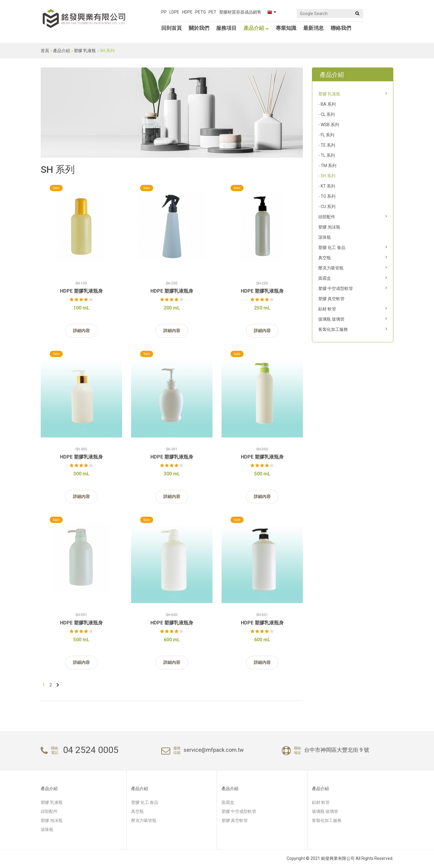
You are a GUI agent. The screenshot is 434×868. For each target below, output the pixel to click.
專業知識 (286, 28)
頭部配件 (327, 217)
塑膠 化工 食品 (332, 247)
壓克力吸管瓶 (331, 268)
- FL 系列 (326, 135)
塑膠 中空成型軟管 (336, 288)
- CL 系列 (327, 114)
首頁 (45, 51)
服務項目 (226, 28)
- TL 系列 (327, 155)
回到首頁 (171, 28)
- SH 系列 (327, 176)
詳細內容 (81, 331)
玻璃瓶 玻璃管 (331, 319)
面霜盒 (325, 278)
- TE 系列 (327, 145)
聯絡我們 (341, 28)
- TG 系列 (327, 196)
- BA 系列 (327, 104)
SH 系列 (107, 51)
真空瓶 (325, 258)
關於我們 (199, 28)
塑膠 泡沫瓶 (329, 227)
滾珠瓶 (325, 237)
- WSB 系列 (329, 125)
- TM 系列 (327, 166)
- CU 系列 (327, 207)
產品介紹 (256, 28)
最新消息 (313, 28)
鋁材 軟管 (327, 309)
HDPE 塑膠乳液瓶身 (81, 291)
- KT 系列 (327, 186)
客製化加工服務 (333, 329)
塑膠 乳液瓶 (85, 51)
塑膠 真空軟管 (331, 299)
